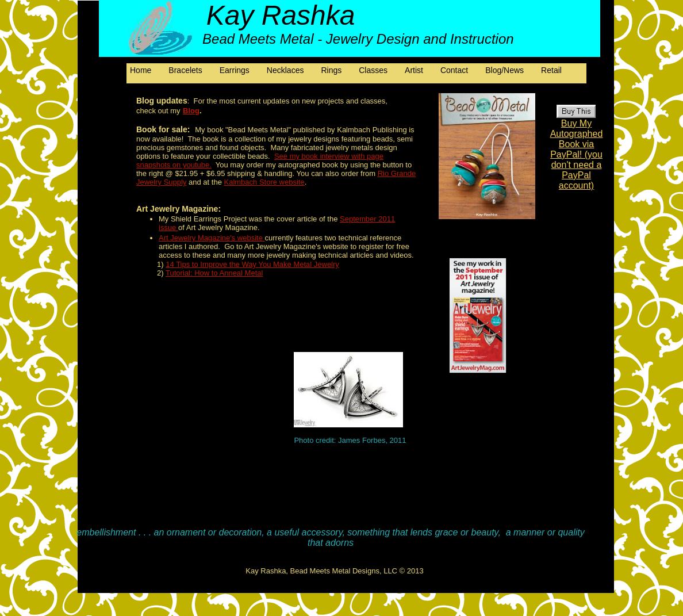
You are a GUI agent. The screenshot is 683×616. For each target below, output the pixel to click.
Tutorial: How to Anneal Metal (214, 273)
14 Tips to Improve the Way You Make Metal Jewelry (252, 264)
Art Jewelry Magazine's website (212, 238)
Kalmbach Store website (264, 182)
